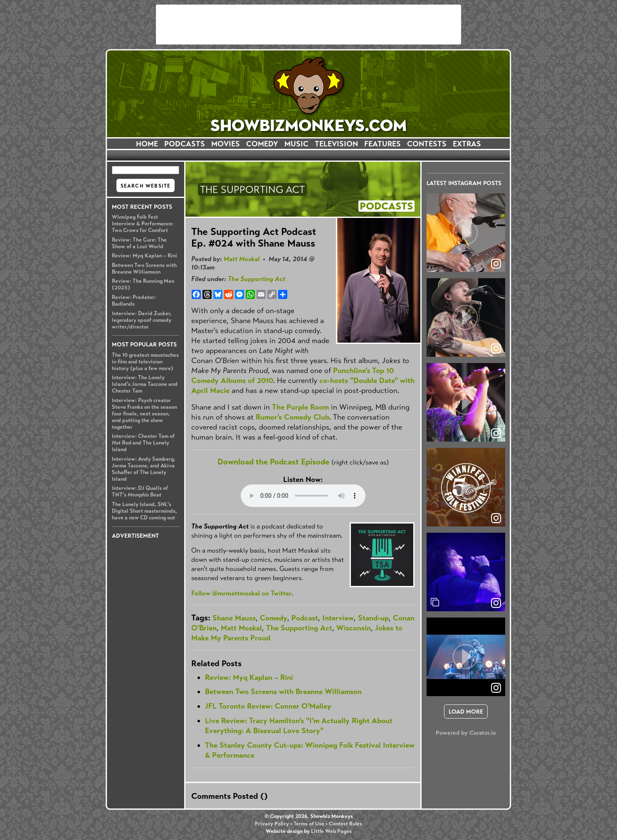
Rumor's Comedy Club (292, 417)
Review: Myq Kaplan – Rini (144, 256)
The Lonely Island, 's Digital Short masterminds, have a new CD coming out (144, 511)
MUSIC (296, 144)
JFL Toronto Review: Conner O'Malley (268, 706)
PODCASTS (185, 144)
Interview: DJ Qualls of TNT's (140, 492)
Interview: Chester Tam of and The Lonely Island (143, 443)
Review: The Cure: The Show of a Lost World (139, 243)
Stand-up (373, 618)
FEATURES (383, 144)
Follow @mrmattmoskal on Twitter (241, 593)
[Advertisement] (308, 25)
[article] (466, 233)
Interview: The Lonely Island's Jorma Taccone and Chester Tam (145, 384)
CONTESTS (427, 144)
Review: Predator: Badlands (134, 301)
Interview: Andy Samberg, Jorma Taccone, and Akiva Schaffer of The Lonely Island (144, 469)
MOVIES (226, 144)
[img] (466, 572)
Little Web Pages (331, 831)
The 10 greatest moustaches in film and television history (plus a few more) (145, 362)
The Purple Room (300, 407)
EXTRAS (467, 144)
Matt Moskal (242, 259)
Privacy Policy (272, 824)
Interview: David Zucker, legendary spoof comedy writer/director (142, 320)
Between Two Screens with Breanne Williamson (144, 269)
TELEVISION (336, 144)
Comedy (274, 618)
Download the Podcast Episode (273, 462)
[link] (496, 603)
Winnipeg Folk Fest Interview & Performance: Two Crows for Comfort (143, 224)
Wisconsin (354, 628)
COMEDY (262, 144)
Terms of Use (309, 824)
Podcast (305, 618)
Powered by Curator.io (466, 733)
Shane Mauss (234, 618)
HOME (147, 144)
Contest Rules (346, 824)
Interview (338, 618)
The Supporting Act (257, 279)
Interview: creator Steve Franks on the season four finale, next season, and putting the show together (144, 414)
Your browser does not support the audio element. (303, 496)
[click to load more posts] (466, 712)
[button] (466, 233)
